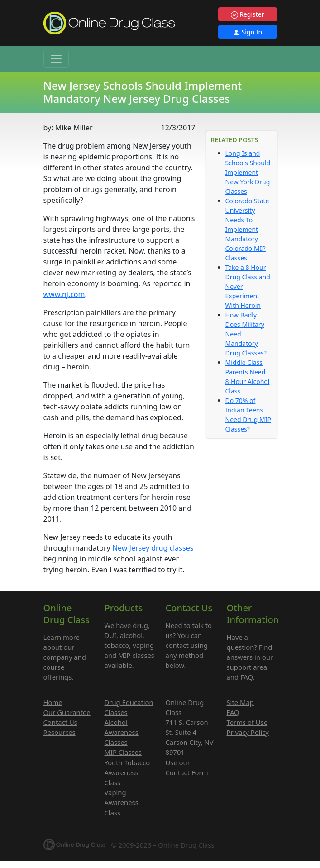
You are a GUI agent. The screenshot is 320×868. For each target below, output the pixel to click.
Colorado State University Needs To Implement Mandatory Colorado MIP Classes (247, 229)
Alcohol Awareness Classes (122, 732)
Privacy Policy (248, 732)
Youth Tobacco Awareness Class (127, 772)
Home (53, 702)
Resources (60, 732)
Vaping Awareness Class (122, 802)
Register (248, 14)
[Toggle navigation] (56, 59)
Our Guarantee (67, 712)
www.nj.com (64, 294)
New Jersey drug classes (153, 548)
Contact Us (60, 722)
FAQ (233, 712)
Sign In (247, 32)
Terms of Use (247, 722)
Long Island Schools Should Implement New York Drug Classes (248, 172)
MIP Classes (123, 752)
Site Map (240, 702)
